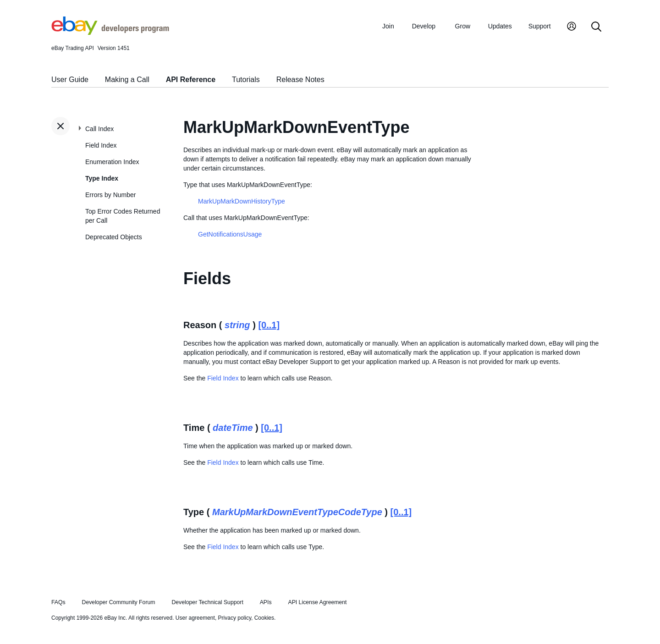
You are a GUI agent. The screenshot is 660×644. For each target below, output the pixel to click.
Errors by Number (110, 195)
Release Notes (300, 80)
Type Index (102, 178)
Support (540, 26)
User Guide (70, 80)
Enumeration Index (112, 162)
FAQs (58, 602)
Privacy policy (235, 618)
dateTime (233, 428)
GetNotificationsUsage (230, 234)
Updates (500, 26)
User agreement (195, 618)
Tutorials (246, 80)
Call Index (99, 129)
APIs (266, 602)
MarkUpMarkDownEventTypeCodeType (297, 512)
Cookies (264, 618)
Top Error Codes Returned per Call (123, 216)
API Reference (191, 80)
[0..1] (269, 325)
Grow (463, 26)
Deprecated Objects (114, 237)
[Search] (596, 27)
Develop (424, 26)
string (237, 325)
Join (388, 26)
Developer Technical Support (207, 602)
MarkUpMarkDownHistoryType (242, 201)
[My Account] (572, 27)
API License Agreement (317, 602)
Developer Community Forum (119, 602)
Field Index (101, 145)
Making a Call (127, 80)
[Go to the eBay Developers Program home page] (110, 33)
